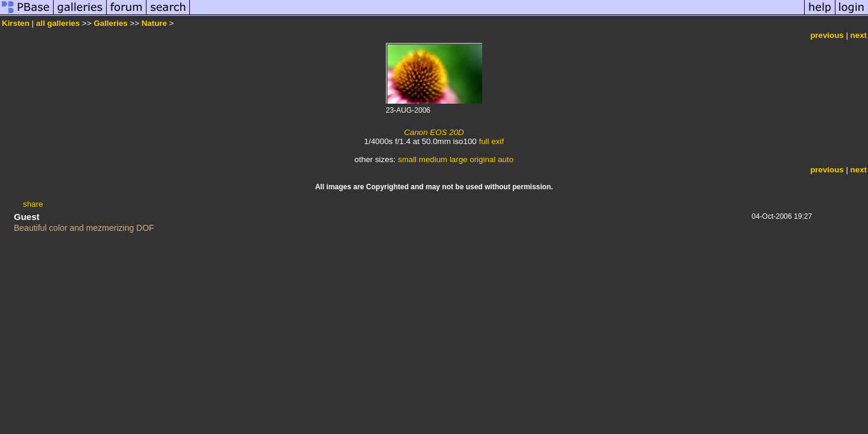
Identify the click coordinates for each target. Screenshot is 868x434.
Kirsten (16, 23)
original (483, 159)
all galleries (58, 23)
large (459, 159)
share (33, 204)
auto (506, 159)
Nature (154, 23)
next (859, 35)
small (407, 159)
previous (827, 35)
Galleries (110, 23)
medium (433, 159)
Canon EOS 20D (434, 132)
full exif (491, 141)
